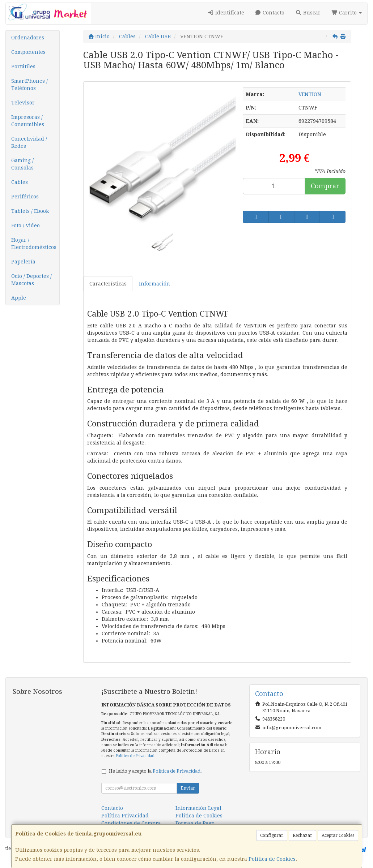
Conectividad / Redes (29, 142)
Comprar (325, 186)
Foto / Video (26, 225)
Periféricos (25, 197)
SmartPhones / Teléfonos (29, 85)
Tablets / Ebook (30, 211)
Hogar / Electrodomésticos (34, 244)
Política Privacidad (125, 816)
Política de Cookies (272, 859)
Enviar (188, 788)
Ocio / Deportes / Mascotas (31, 280)
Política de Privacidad (135, 756)
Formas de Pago (195, 823)
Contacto (270, 13)
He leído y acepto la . (155, 771)
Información (154, 284)
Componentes (28, 52)
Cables (20, 182)
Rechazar (302, 835)
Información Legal (198, 808)
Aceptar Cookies (338, 835)
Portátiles (23, 66)
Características (108, 284)
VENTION (310, 94)
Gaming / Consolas (22, 164)
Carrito (347, 13)
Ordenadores (28, 38)
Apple (19, 298)
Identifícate (226, 13)
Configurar (272, 835)
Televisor (23, 103)
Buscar (308, 13)
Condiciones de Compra (131, 823)
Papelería (23, 262)
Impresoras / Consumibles (28, 121)
